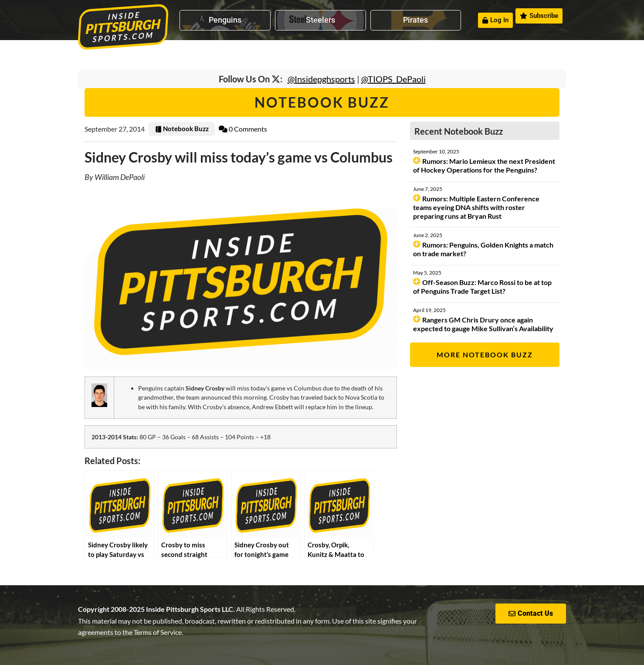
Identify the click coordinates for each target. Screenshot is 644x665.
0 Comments (243, 129)
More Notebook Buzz (485, 355)
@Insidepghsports (321, 79)
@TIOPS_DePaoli (393, 79)
